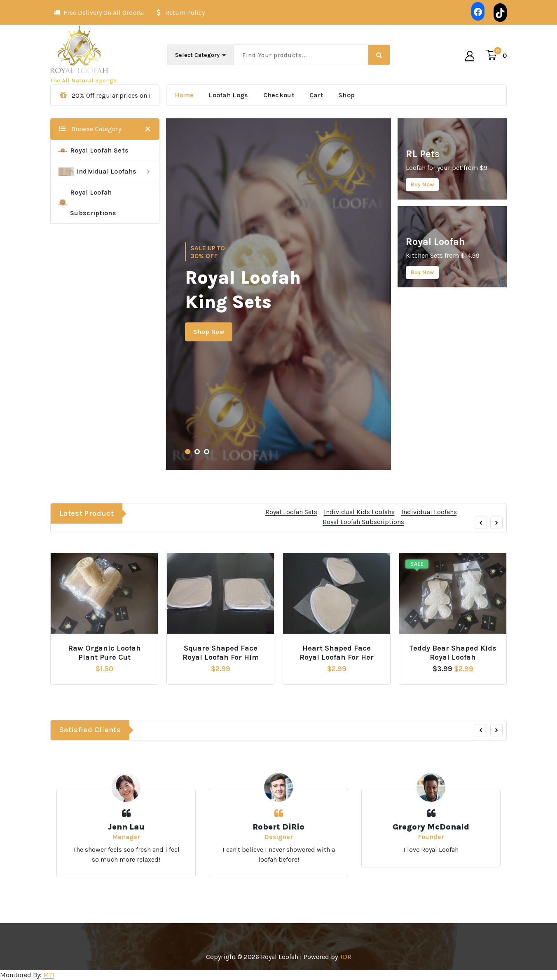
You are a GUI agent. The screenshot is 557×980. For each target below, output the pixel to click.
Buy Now (422, 184)
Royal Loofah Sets (93, 150)
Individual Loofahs (97, 172)
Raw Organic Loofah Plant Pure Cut (104, 653)
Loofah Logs (228, 95)
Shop (346, 95)
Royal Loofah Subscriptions (87, 203)
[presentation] (481, 550)
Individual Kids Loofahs (359, 539)
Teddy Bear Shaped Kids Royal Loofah (453, 653)
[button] (188, 452)
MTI (49, 975)
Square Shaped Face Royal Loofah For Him (221, 653)
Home (184, 95)
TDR (345, 957)
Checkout (279, 95)
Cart (316, 95)
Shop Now (209, 332)
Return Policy (185, 10)
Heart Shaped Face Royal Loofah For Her (337, 653)
